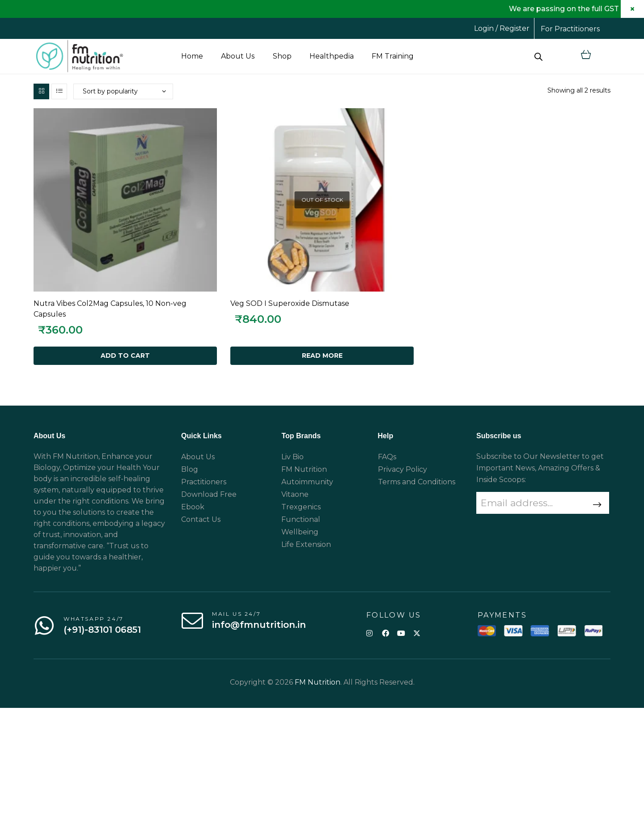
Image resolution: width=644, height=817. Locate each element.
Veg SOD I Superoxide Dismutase (290, 303)
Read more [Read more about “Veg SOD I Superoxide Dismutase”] (322, 356)
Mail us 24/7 (236, 614)
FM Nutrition (318, 682)
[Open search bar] (538, 56)
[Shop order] (123, 91)
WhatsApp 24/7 (94, 619)
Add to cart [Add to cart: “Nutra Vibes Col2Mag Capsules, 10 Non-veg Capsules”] (125, 356)
